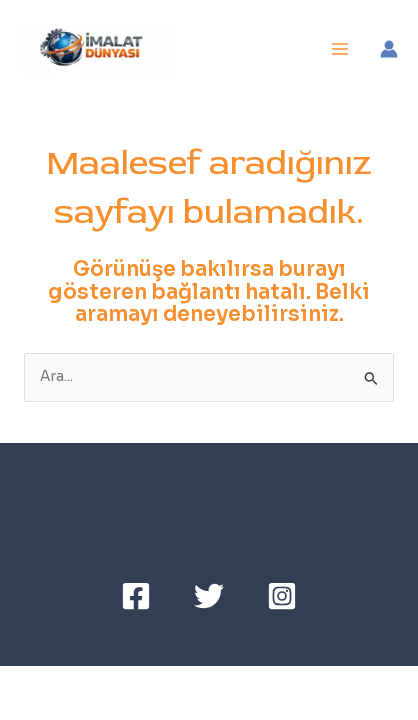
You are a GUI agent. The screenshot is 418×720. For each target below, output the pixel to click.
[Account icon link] (389, 49)
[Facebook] (136, 596)
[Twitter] (209, 596)
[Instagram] (282, 596)
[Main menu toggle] (340, 49)
